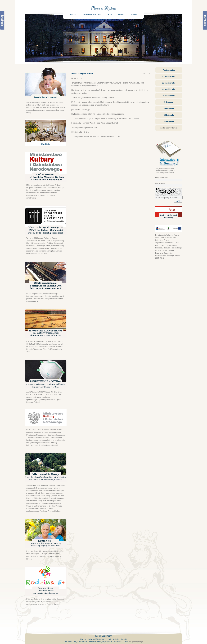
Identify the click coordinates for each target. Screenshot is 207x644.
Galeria (121, 15)
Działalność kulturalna (92, 15)
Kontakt (134, 15)
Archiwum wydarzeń (169, 128)
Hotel (110, 15)
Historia (73, 15)
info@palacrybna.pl (136, 642)
